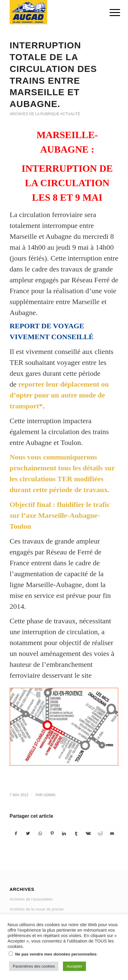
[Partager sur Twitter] (28, 834)
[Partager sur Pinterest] (52, 834)
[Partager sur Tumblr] (76, 834)
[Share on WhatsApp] (40, 834)
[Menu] (110, 13)
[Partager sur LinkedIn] (64, 834)
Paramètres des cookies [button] (34, 966)
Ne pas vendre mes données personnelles (56, 954)
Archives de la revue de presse (37, 909)
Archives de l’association (31, 899)
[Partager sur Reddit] (100, 834)
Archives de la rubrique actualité (45, 114)
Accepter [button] (74, 966)
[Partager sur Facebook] (16, 834)
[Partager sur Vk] (88, 834)
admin (49, 795)
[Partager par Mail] (112, 834)
